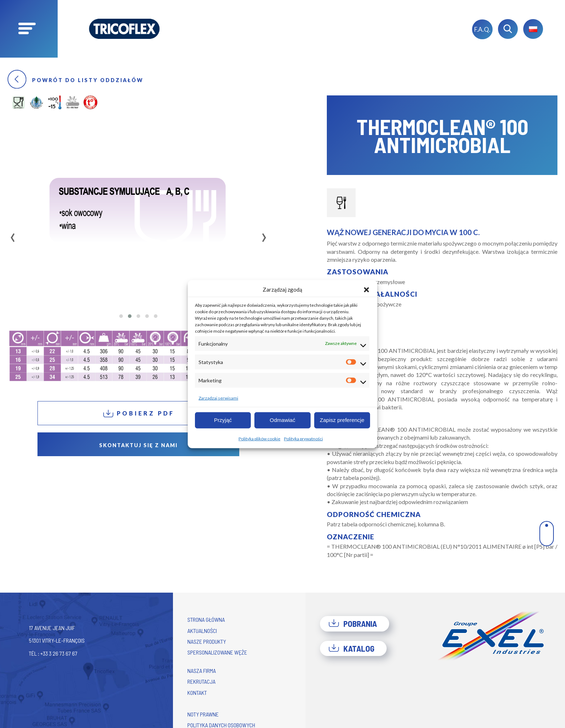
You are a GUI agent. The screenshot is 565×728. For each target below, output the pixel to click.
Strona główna (206, 619)
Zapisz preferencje (342, 420)
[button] (366, 289)
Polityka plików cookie (259, 438)
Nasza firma (202, 671)
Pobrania (353, 624)
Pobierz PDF (139, 414)
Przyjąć (223, 420)
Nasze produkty (207, 641)
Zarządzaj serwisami (218, 398)
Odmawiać (283, 420)
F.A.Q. (482, 29)
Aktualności (202, 631)
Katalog (351, 648)
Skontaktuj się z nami (138, 445)
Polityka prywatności (303, 438)
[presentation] (13, 235)
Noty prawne (203, 714)
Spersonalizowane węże (217, 652)
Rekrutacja (201, 681)
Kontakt (197, 693)
